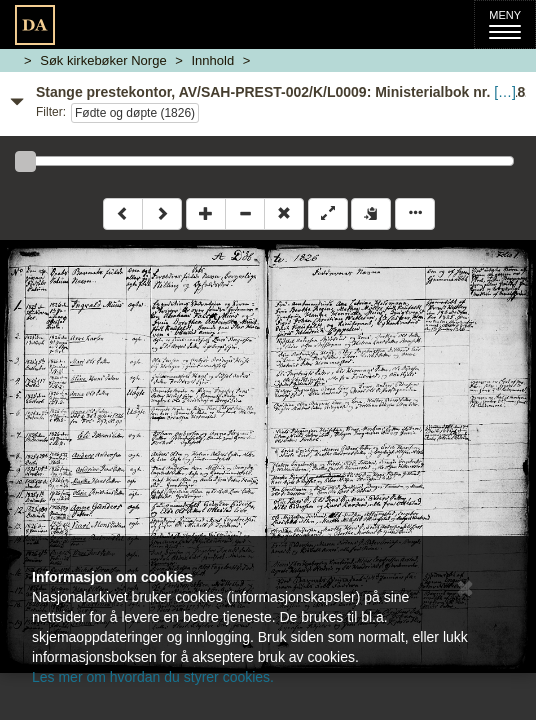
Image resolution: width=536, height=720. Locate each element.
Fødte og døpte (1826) (135, 113)
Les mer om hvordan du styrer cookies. (153, 677)
